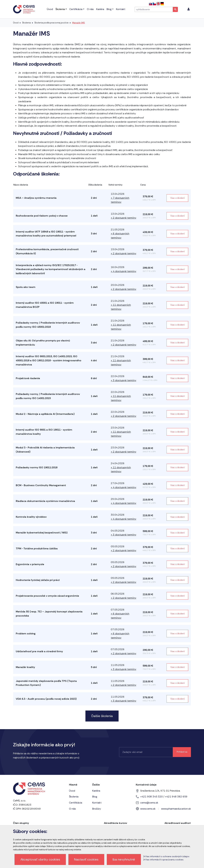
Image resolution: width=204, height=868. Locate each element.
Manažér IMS (78, 23)
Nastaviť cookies (86, 859)
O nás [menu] (90, 9)
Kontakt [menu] (121, 9)
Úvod (16, 23)
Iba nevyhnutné (124, 859)
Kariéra (96, 791)
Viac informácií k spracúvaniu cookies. (164, 860)
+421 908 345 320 (151, 797)
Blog (95, 797)
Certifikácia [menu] (76, 9)
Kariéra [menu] (100, 9)
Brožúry (97, 809)
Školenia (26, 23)
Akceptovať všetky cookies (40, 859)
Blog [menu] (109, 9)
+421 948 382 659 (176, 797)
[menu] (189, 9)
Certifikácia (76, 803)
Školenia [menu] (60, 9)
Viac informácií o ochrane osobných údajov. (166, 856)
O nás (72, 809)
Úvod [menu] (50, 9)
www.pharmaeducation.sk (176, 809)
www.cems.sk (148, 809)
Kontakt (97, 803)
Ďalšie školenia (102, 716)
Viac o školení (177, 198)
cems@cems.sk (149, 803)
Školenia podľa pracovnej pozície (51, 23)
